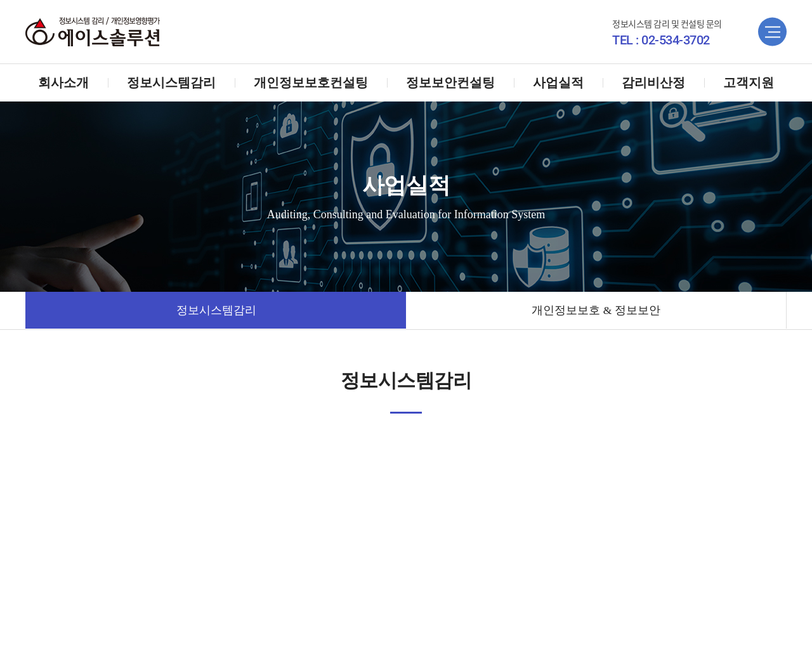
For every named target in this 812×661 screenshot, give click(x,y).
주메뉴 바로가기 (0, 0)
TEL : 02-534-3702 (661, 40)
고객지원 (749, 82)
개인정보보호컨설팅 (311, 82)
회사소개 (63, 82)
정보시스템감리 (171, 82)
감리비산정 (653, 82)
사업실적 (558, 82)
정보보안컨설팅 (450, 82)
